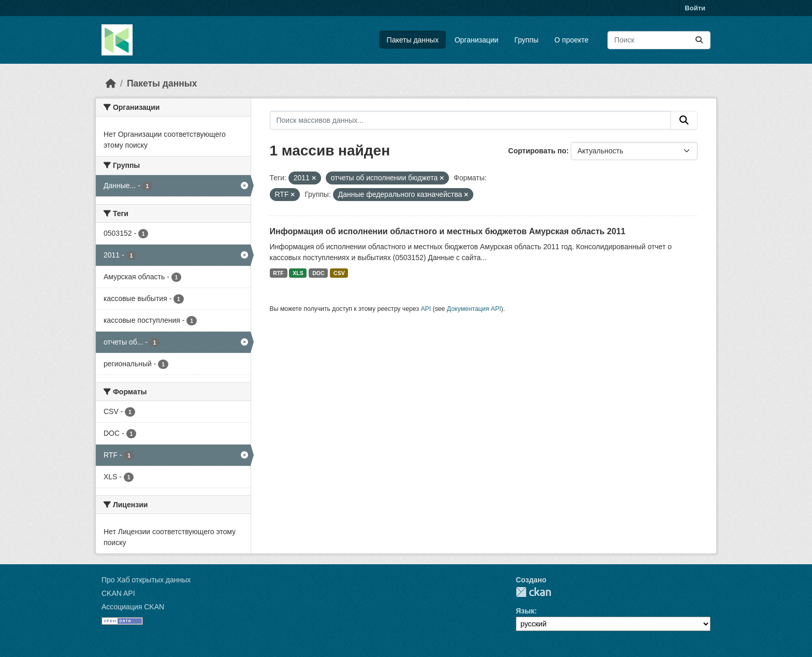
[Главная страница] (111, 83)
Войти (695, 8)
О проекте (572, 40)
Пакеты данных (413, 40)
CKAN (533, 592)
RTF (278, 273)
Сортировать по (537, 151)
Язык (525, 611)
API (426, 309)
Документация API (474, 309)
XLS (298, 273)
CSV (339, 273)
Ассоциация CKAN (133, 607)
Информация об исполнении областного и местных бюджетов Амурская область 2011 (448, 231)
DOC (318, 273)
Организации (477, 40)
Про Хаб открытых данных (146, 580)
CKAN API (118, 593)
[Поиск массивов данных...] (659, 40)
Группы (526, 40)
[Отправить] (699, 40)
